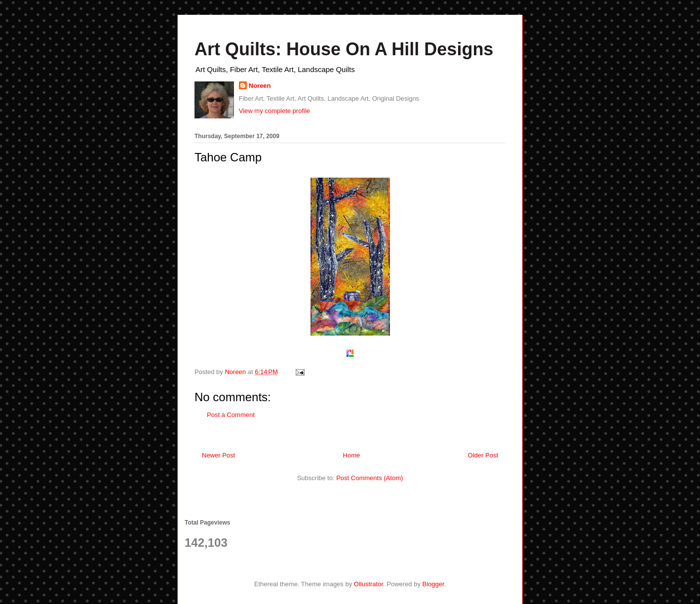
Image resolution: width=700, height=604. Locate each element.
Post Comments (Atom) (369, 478)
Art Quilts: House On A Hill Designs (344, 49)
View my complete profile (274, 111)
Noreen (260, 86)
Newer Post (218, 455)
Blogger (433, 584)
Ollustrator (369, 584)
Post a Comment (231, 415)
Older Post (483, 455)
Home (352, 455)
